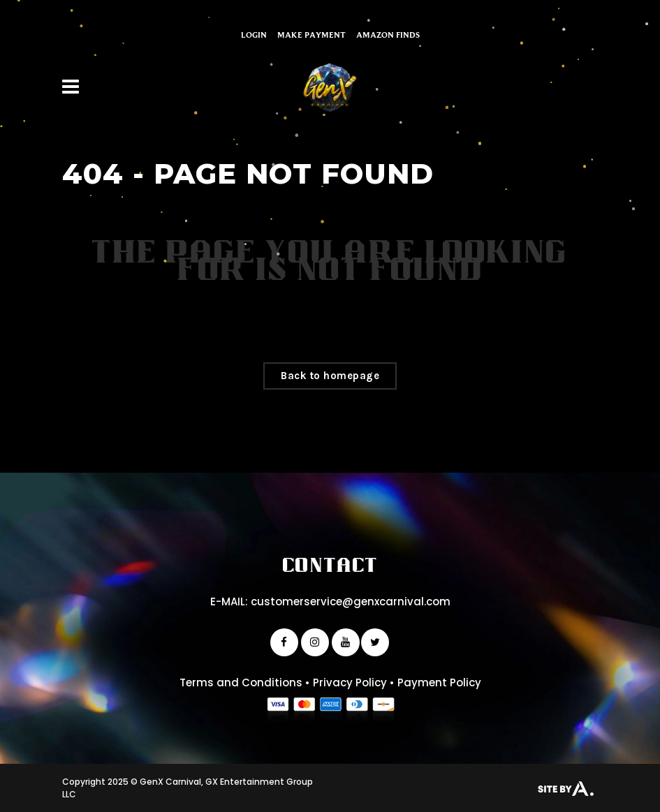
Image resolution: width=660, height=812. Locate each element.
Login (254, 35)
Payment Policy (439, 682)
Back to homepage (330, 376)
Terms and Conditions (241, 682)
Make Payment (311, 35)
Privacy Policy (350, 682)
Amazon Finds (388, 35)
